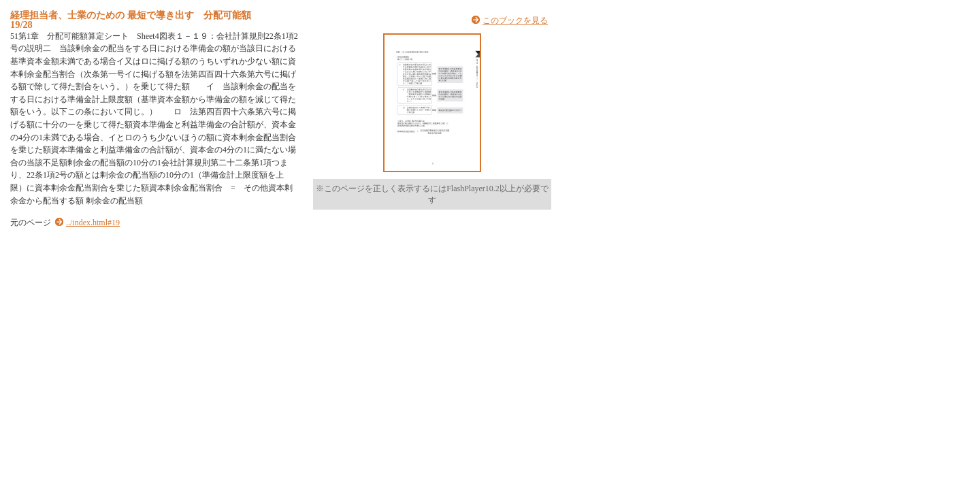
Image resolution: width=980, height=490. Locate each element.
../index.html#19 (93, 223)
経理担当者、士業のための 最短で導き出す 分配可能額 (131, 15)
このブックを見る (515, 20)
